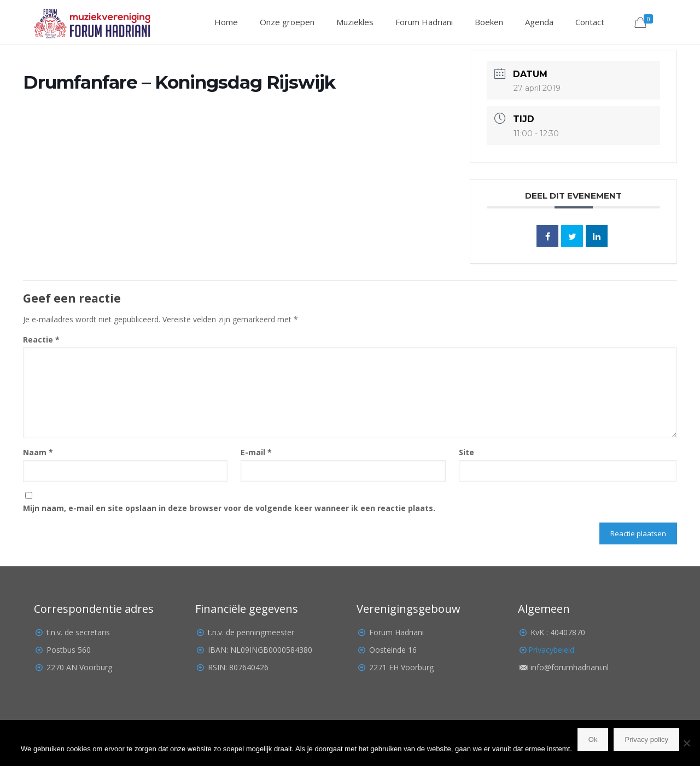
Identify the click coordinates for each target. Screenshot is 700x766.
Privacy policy (646, 739)
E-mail (256, 452)
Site (466, 452)
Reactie (41, 340)
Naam (38, 452)
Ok (593, 739)
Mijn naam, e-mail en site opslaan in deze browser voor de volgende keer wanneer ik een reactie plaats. (229, 508)
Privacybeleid (551, 650)
